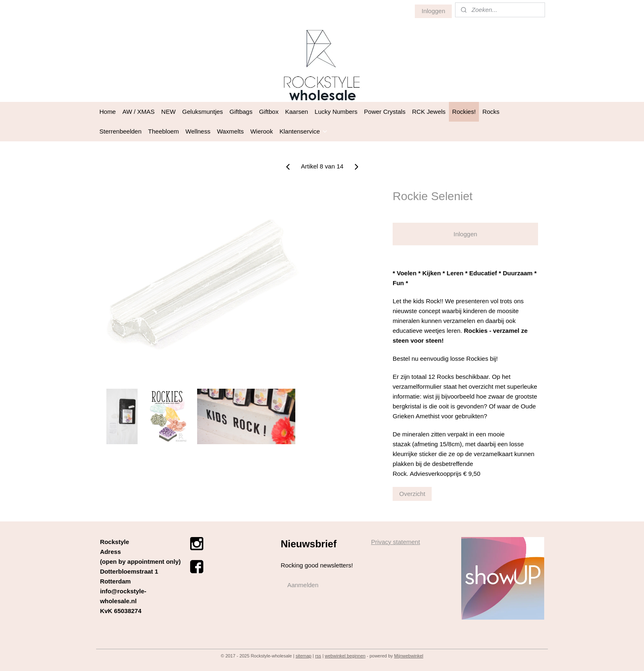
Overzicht (412, 494)
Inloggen (433, 11)
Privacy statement (395, 542)
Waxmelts (230, 131)
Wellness (198, 131)
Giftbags (241, 112)
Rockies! (464, 112)
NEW (169, 112)
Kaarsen (297, 112)
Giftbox (269, 112)
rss (318, 656)
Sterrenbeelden (121, 131)
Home (108, 112)
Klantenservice (304, 131)
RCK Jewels (429, 112)
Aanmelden (303, 585)
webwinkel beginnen (345, 656)
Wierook (261, 131)
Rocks (491, 112)
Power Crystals (385, 112)
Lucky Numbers (336, 112)
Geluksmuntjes (203, 112)
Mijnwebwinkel (409, 656)
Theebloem (164, 131)
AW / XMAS (139, 112)
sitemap (304, 656)
